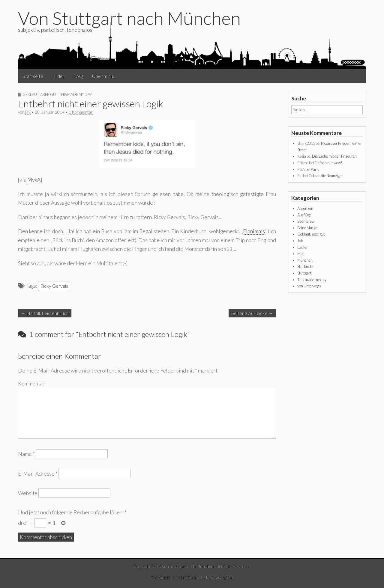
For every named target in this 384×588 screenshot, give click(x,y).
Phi (28, 112)
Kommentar (31, 383)
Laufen (303, 247)
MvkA (34, 180)
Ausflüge (304, 215)
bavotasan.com (219, 577)
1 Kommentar (81, 112)
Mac (301, 254)
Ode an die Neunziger (326, 176)
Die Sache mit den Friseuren (334, 156)
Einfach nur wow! (328, 163)
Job (300, 241)
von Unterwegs (309, 286)
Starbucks (305, 266)
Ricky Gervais (54, 286)
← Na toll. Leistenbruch (45, 313)
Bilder (58, 76)
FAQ (78, 76)
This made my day (75, 94)
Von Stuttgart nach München (129, 18)
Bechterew (306, 221)
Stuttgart (304, 273)
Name (26, 454)
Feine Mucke (307, 228)
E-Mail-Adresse (38, 473)
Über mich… (104, 76)
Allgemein (305, 208)
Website (28, 493)
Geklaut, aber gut (40, 94)
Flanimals (254, 231)
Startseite (33, 76)
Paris (315, 169)
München (305, 260)
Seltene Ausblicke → (252, 313)
